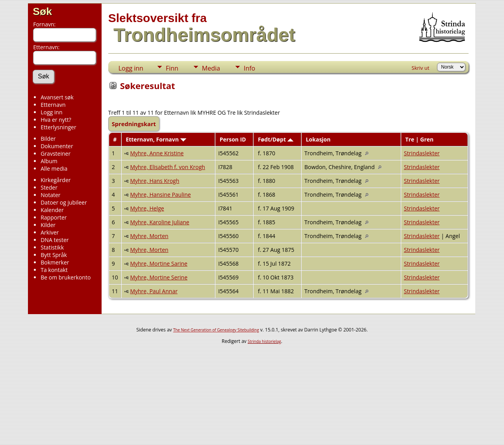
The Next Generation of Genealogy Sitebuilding (216, 330)
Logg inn (51, 112)
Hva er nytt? (56, 120)
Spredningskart (134, 124)
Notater (50, 195)
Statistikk (52, 247)
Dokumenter (57, 146)
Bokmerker (55, 262)
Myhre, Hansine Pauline (160, 195)
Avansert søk (57, 97)
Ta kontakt (54, 270)
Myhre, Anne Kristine (157, 153)
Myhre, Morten (149, 236)
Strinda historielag (264, 341)
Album (49, 161)
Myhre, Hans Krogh (155, 181)
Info (249, 68)
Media (211, 68)
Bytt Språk (54, 255)
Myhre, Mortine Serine (159, 277)
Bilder (48, 139)
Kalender (52, 210)
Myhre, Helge (147, 208)
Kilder (48, 225)
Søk (42, 11)
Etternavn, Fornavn (156, 139)
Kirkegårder (56, 180)
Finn (172, 68)
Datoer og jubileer (64, 202)
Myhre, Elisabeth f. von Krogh (168, 167)
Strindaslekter (422, 153)
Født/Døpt (276, 139)
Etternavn (53, 105)
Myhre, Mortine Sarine (159, 263)
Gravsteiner (56, 154)
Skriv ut (420, 68)
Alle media (54, 169)
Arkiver (50, 232)
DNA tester (55, 240)
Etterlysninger (58, 127)
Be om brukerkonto (66, 277)
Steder (49, 187)
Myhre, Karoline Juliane (159, 222)
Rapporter (54, 217)
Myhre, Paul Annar (154, 291)
